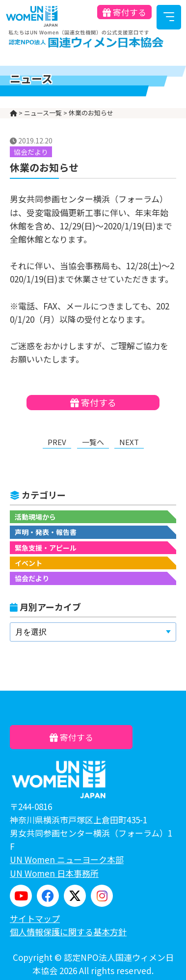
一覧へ (93, 442)
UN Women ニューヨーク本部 (67, 859)
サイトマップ (35, 918)
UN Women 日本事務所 (54, 873)
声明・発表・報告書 (46, 532)
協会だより (32, 578)
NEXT (129, 442)
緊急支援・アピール (46, 548)
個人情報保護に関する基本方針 (68, 932)
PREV (57, 442)
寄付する (124, 12)
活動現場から (35, 517)
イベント (28, 563)
